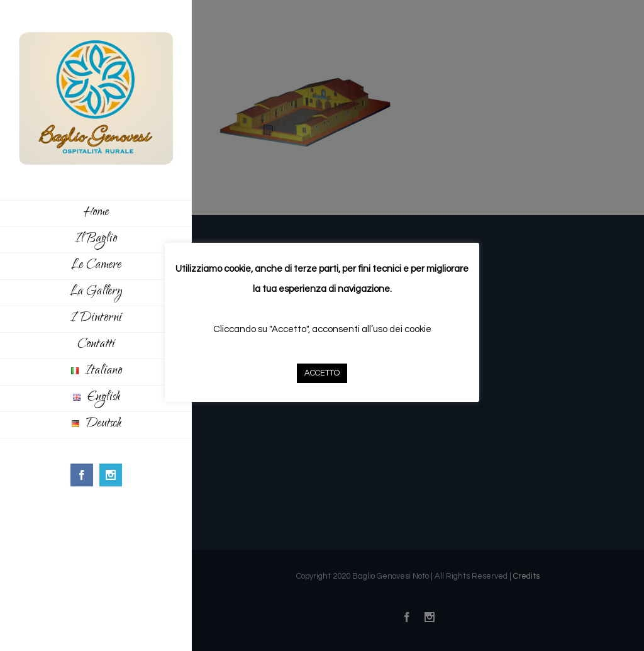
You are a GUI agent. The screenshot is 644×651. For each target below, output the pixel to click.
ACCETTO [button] (322, 373)
